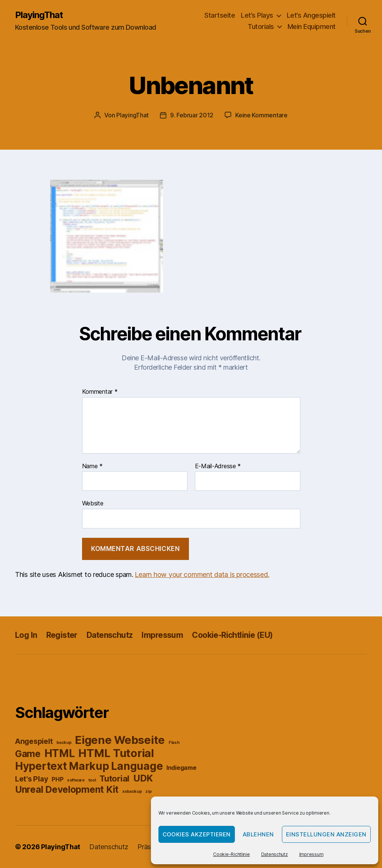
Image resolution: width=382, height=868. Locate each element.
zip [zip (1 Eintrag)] (148, 791)
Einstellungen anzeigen (326, 834)
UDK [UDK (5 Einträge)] (143, 778)
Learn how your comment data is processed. (202, 574)
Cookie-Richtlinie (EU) (232, 635)
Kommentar (100, 392)
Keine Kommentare (261, 115)
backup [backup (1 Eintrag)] (64, 743)
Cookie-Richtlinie (231, 854)
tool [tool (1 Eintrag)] (92, 780)
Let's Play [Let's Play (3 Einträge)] (31, 779)
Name (92, 466)
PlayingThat (39, 15)
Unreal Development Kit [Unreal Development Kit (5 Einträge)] (67, 789)
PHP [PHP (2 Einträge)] (57, 779)
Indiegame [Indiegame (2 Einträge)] (181, 768)
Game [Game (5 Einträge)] (28, 754)
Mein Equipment (312, 27)
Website (93, 503)
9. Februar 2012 (192, 115)
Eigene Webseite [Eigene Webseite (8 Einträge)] (120, 740)
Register (62, 635)
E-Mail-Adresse (218, 466)
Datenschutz (275, 854)
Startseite (220, 15)
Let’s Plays (257, 15)
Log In (26, 635)
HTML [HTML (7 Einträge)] (60, 753)
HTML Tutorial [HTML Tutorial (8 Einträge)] (116, 753)
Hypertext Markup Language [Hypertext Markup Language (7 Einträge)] (89, 766)
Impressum (311, 854)
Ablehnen (258, 834)
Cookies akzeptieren (197, 834)
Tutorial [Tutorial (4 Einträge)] (114, 778)
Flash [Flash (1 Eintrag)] (174, 743)
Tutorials (261, 27)
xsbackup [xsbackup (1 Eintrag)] (132, 791)
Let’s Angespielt (311, 15)
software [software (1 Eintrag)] (76, 780)
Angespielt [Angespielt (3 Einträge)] (34, 741)
